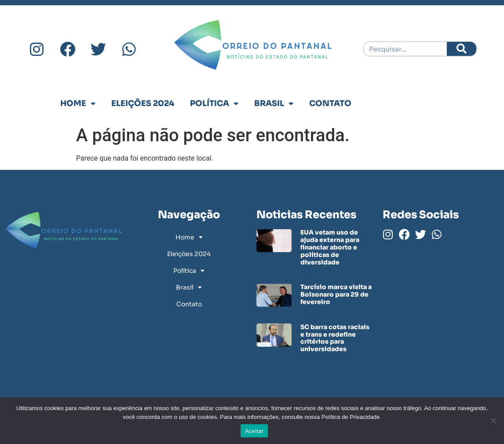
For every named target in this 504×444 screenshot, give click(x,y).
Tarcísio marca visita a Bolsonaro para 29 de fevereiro (336, 294)
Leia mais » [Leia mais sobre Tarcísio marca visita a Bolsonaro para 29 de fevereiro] (315, 311)
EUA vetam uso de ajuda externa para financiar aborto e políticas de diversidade (330, 247)
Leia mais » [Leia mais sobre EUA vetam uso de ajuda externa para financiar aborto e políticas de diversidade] (315, 271)
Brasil (274, 103)
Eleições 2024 (143, 103)
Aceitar (254, 431)
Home (78, 103)
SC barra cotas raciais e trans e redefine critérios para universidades (335, 338)
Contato (330, 103)
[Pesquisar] (462, 49)
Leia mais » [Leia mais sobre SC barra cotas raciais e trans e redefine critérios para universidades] (315, 358)
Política (214, 103)
